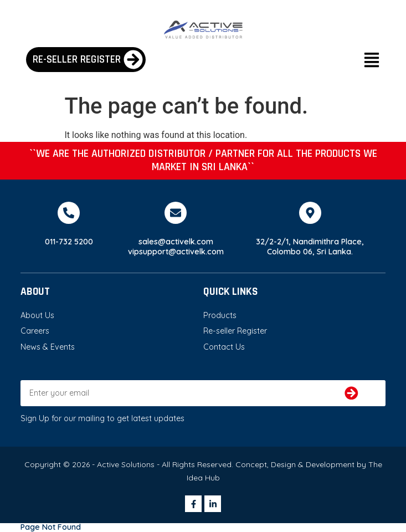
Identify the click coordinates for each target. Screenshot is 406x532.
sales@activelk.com (176, 242)
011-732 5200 (69, 242)
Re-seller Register (235, 331)
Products (220, 315)
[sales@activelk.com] (176, 213)
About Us (37, 315)
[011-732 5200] (69, 213)
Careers (35, 331)
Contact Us (224, 347)
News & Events (48, 347)
